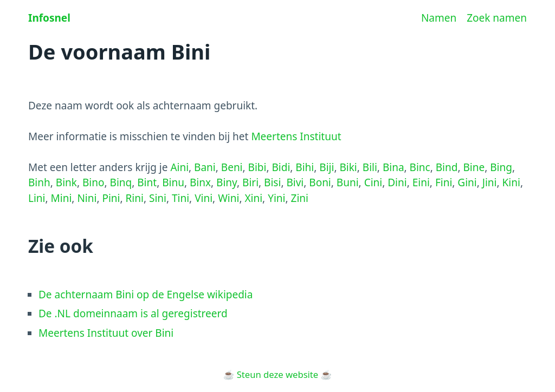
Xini (253, 198)
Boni (320, 182)
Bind (447, 167)
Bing (501, 167)
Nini (87, 198)
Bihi (305, 167)
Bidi (281, 167)
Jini (490, 182)
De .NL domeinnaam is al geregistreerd (133, 313)
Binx (200, 182)
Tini (180, 198)
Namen (439, 18)
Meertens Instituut (296, 136)
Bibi (257, 167)
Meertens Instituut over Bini (106, 333)
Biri (250, 182)
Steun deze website (277, 374)
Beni (232, 167)
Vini (204, 198)
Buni (348, 182)
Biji (327, 167)
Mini (62, 198)
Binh (39, 182)
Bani (205, 167)
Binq (121, 182)
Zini (300, 198)
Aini (179, 167)
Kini (511, 182)
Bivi (295, 182)
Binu (173, 182)
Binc (420, 167)
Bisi (272, 182)
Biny (227, 182)
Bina (393, 167)
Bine (474, 167)
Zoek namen (497, 18)
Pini (111, 198)
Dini (397, 182)
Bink (66, 182)
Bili (370, 167)
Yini (276, 198)
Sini (158, 198)
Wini (228, 198)
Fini (444, 182)
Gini (467, 182)
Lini (37, 198)
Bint (147, 182)
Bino (93, 182)
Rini (135, 198)
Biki (348, 167)
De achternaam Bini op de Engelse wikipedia (146, 295)
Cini (373, 182)
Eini (421, 182)
